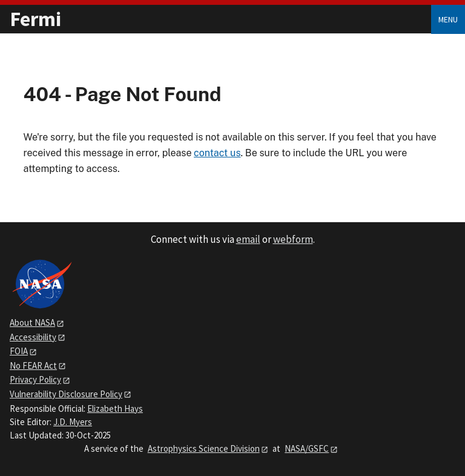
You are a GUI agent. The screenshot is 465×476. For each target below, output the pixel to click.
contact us (217, 153)
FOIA (19, 351)
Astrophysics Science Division (204, 448)
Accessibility (33, 337)
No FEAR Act (33, 365)
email (248, 239)
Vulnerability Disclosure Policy (66, 394)
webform (293, 239)
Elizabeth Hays (115, 408)
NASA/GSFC (307, 448)
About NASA (32, 322)
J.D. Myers (73, 422)
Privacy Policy (35, 379)
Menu (448, 19)
